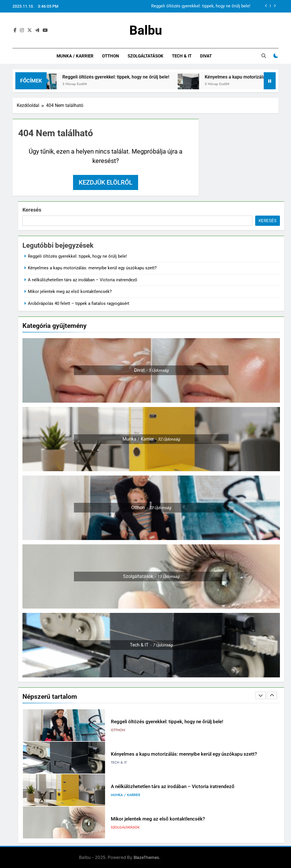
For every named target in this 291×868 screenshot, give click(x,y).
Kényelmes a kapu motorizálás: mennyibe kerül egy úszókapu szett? (92, 268)
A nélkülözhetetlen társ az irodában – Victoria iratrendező (83, 280)
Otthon (111, 56)
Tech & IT (182, 56)
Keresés (32, 210)
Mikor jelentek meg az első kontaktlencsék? (70, 292)
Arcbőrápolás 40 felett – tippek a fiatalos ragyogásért (79, 303)
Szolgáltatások (145, 56)
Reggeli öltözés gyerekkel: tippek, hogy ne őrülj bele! (201, 6)
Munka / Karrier (75, 56)
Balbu (146, 30)
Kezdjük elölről (106, 182)
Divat (206, 56)
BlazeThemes (146, 857)
